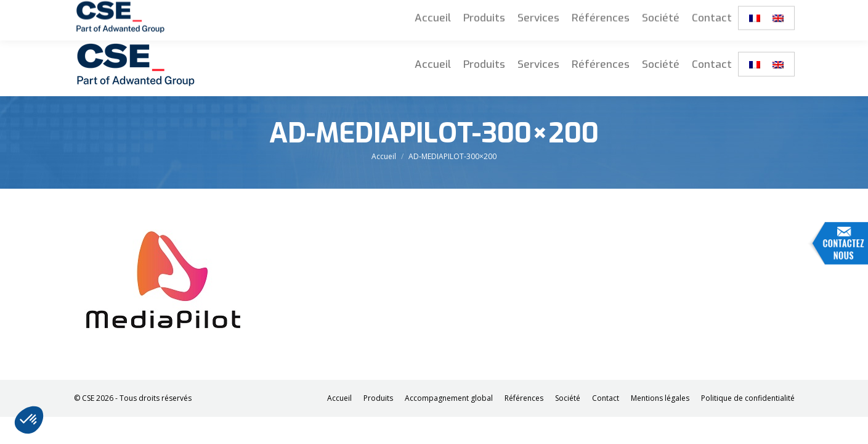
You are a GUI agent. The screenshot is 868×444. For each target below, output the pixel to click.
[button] (29, 420)
